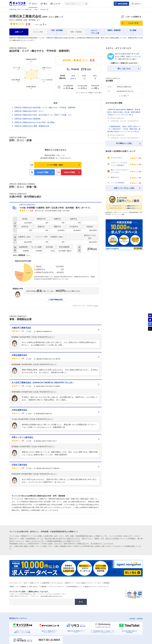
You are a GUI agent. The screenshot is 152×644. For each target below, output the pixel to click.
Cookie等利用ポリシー (74, 587)
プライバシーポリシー (57, 587)
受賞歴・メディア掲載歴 (18, 587)
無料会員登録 (123, 4)
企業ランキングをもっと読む (124, 188)
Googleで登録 (43, 172)
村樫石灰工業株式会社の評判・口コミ (29, 111)
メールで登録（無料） (56, 165)
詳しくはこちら (124, 69)
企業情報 (43, 587)
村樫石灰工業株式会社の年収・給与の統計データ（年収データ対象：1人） (44, 115)
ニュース (57, 4)
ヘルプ (99, 583)
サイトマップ (104, 587)
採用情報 (140, 619)
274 (73, 79)
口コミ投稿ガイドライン (85, 583)
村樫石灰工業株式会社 (25, 16)
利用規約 (107, 583)
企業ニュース (34, 583)
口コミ (35, 4)
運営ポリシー (70, 583)
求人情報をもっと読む (124, 143)
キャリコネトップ (15, 583)
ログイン (138, 4)
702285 (96, 306)
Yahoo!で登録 (69, 172)
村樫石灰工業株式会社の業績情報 (28, 119)
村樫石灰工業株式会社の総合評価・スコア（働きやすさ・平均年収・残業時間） (46, 108)
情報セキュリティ (91, 587)
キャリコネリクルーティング (127, 54)
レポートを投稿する (133, 17)
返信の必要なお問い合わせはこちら (51, 596)
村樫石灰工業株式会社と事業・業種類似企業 (32, 126)
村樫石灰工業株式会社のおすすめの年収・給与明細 (34, 122)
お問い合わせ (33, 587)
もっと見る (123, 96)
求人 (45, 4)
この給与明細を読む (56, 300)
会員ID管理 (46, 583)
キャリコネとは (57, 583)
